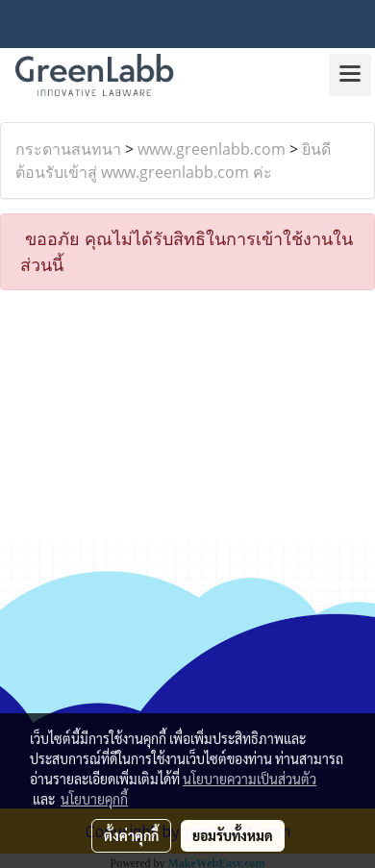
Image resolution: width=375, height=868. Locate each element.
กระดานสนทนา (68, 149)
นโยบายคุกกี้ (94, 799)
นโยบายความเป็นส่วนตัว (250, 779)
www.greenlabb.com (212, 149)
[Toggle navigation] (350, 75)
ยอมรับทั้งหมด (233, 835)
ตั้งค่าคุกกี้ (131, 835)
